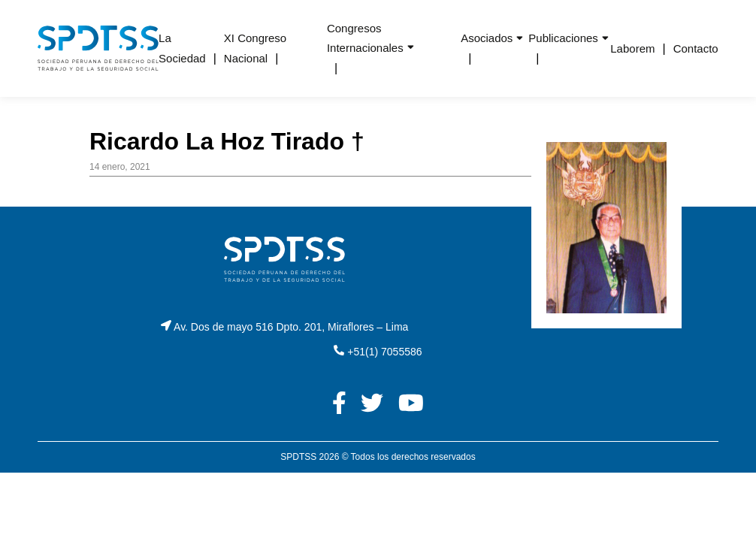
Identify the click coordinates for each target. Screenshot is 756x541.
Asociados (487, 38)
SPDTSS (298, 457)
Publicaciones (563, 38)
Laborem (632, 48)
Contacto (696, 48)
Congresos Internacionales (365, 38)
